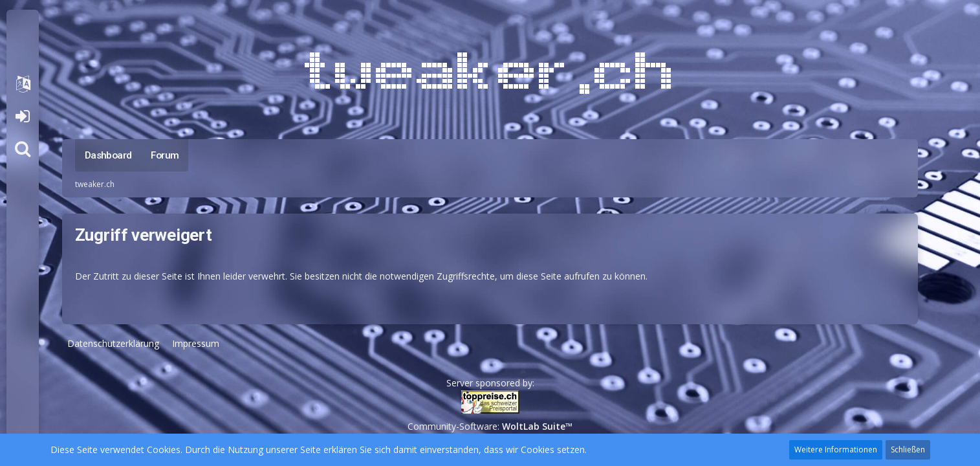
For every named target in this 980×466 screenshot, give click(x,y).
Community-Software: (490, 426)
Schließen (908, 449)
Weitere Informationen (836, 449)
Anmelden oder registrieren (22, 116)
